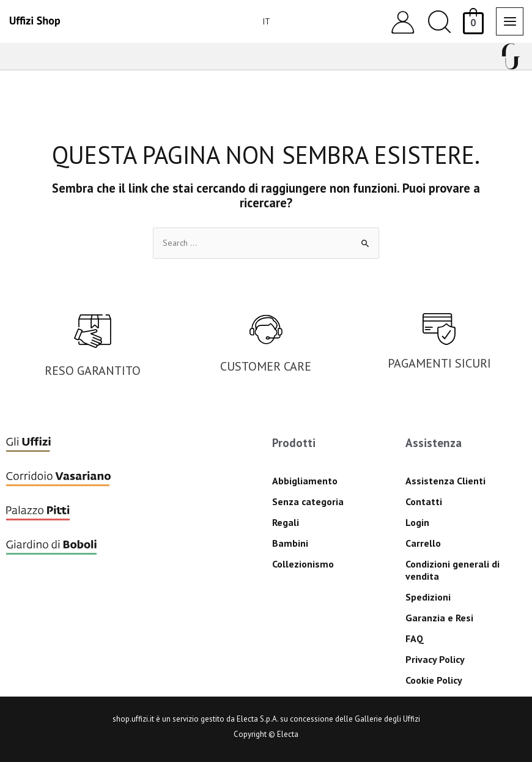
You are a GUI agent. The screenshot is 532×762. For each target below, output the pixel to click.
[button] (439, 22)
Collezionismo (303, 564)
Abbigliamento (305, 481)
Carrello (423, 543)
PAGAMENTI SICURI (439, 363)
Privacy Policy (435, 659)
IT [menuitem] (266, 21)
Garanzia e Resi (439, 618)
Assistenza (434, 443)
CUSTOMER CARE (266, 366)
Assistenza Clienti (445, 481)
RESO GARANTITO (93, 371)
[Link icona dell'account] (403, 22)
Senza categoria (308, 501)
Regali (286, 522)
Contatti (424, 501)
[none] (261, 21)
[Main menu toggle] (510, 21)
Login (417, 522)
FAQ (415, 638)
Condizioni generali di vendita (453, 570)
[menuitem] (266, 21)
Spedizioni (428, 597)
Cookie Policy (434, 680)
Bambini (290, 543)
